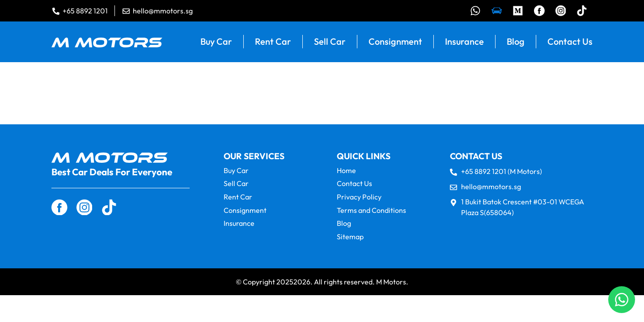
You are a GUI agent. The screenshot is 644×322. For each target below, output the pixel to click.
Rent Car (273, 43)
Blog (516, 43)
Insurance (464, 43)
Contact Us (570, 43)
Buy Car (216, 43)
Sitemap (350, 237)
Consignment (395, 43)
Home (346, 172)
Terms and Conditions (371, 211)
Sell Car (330, 43)
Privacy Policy (359, 198)
